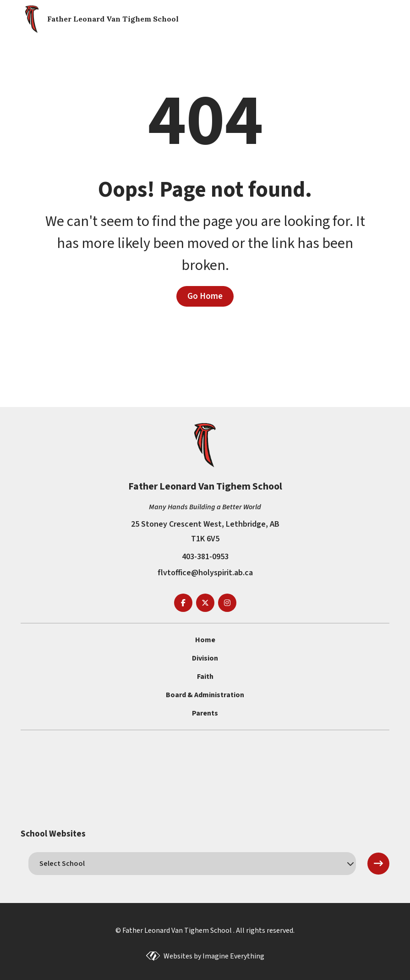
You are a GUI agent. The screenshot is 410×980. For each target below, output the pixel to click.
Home (205, 640)
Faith (205, 677)
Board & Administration (205, 695)
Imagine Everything (233, 956)
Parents (205, 713)
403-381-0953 (205, 557)
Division (205, 658)
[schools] (192, 864)
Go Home (205, 296)
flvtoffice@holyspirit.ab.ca (205, 573)
